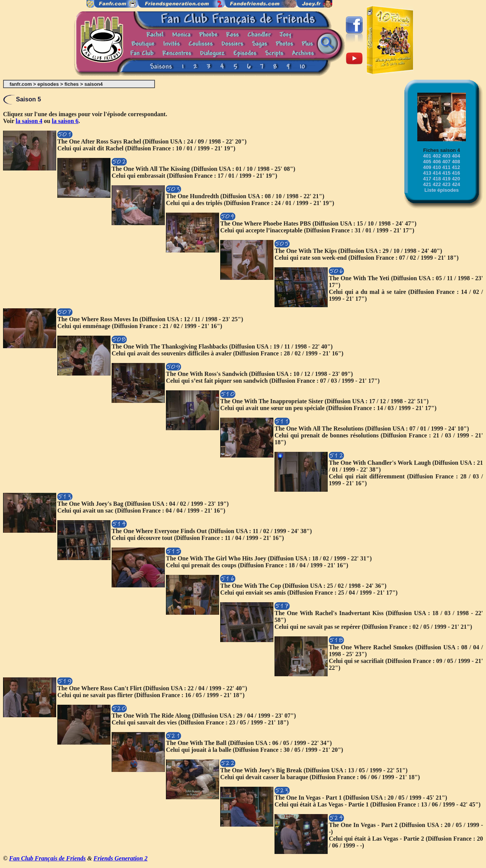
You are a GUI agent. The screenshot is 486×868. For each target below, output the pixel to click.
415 (447, 173)
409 (427, 167)
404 (456, 156)
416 (456, 173)
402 (437, 156)
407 (447, 162)
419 (447, 179)
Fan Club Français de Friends (47, 858)
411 (447, 167)
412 (456, 167)
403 (447, 156)
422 (437, 184)
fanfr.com (21, 84)
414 (437, 173)
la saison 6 (65, 121)
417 (427, 179)
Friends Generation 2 (120, 858)
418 (437, 179)
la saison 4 (29, 121)
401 (427, 156)
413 (427, 173)
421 (427, 184)
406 (437, 162)
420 (456, 179)
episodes (48, 84)
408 (456, 162)
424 (456, 184)
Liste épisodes (442, 190)
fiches (72, 84)
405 (427, 162)
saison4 (93, 84)
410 (437, 167)
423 (447, 184)
